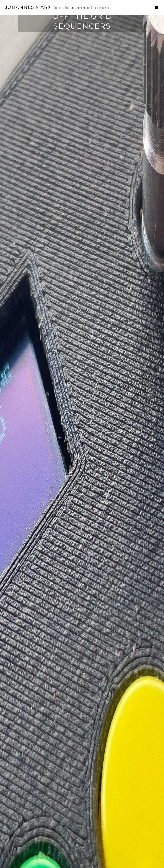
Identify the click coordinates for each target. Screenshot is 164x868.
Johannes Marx (28, 7)
